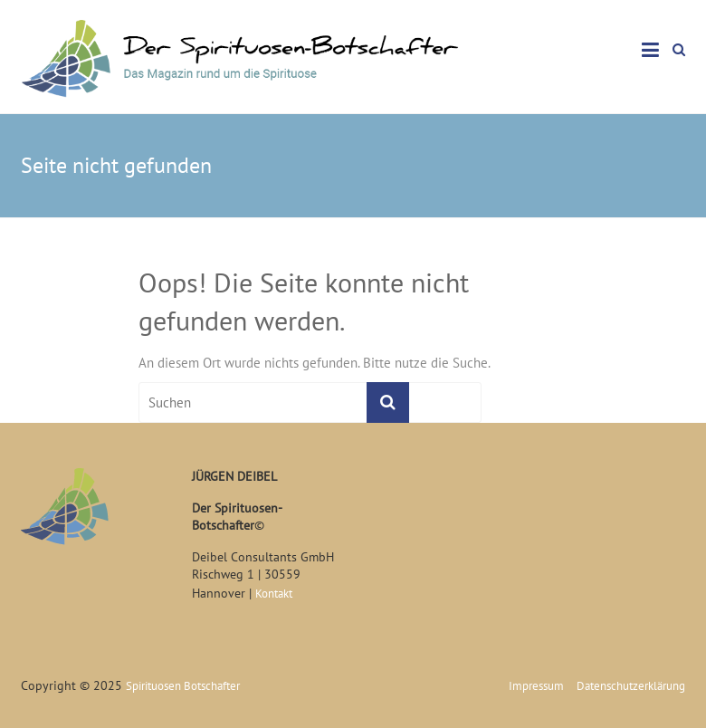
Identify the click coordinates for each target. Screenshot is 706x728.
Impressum (536, 686)
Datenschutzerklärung (631, 686)
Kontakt (274, 594)
